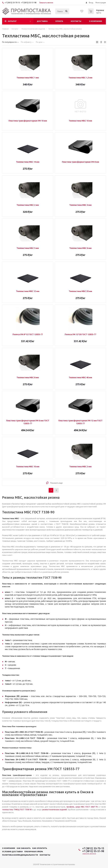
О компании (95, 21)
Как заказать (24, 848)
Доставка (42, 21)
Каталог (12, 21)
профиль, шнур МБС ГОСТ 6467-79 (82, 807)
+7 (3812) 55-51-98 (29, 3)
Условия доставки (12, 852)
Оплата (59, 21)
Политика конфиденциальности (20, 855)
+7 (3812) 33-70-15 (12, 3)
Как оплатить (40, 848)
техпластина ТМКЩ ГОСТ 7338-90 (17, 810)
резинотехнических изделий (55, 810)
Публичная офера (34, 852)
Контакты (76, 21)
